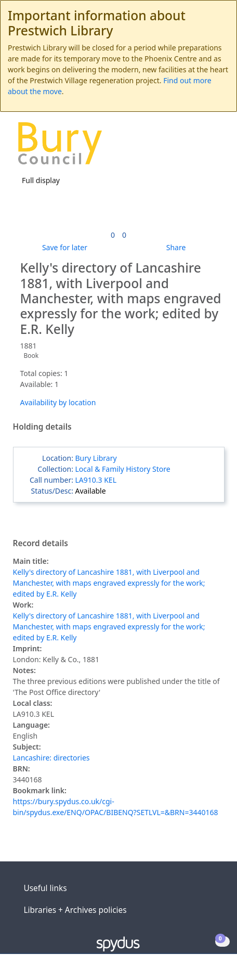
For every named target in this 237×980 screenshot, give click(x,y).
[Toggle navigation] (213, 147)
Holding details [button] (42, 427)
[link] (113, 235)
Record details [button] (41, 544)
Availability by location (58, 402)
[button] (201, 147)
